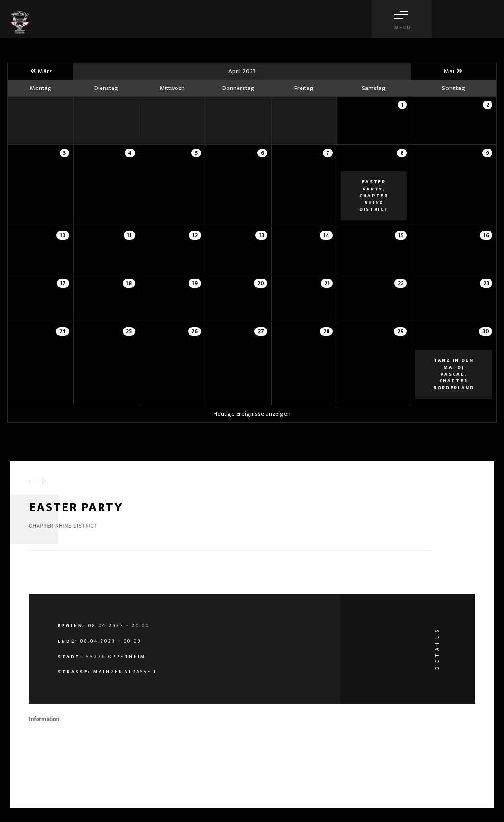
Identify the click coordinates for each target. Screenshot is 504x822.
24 (63, 331)
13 (261, 235)
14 (326, 235)
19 (195, 283)
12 (195, 235)
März (40, 71)
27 (261, 331)
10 (63, 235)
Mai (454, 71)
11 (129, 235)
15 (401, 235)
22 (401, 283)
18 (129, 283)
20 (261, 283)
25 (129, 331)
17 (63, 283)
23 (486, 283)
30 (486, 331)
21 (327, 283)
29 (400, 331)
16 (486, 235)
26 (195, 331)
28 (326, 331)
